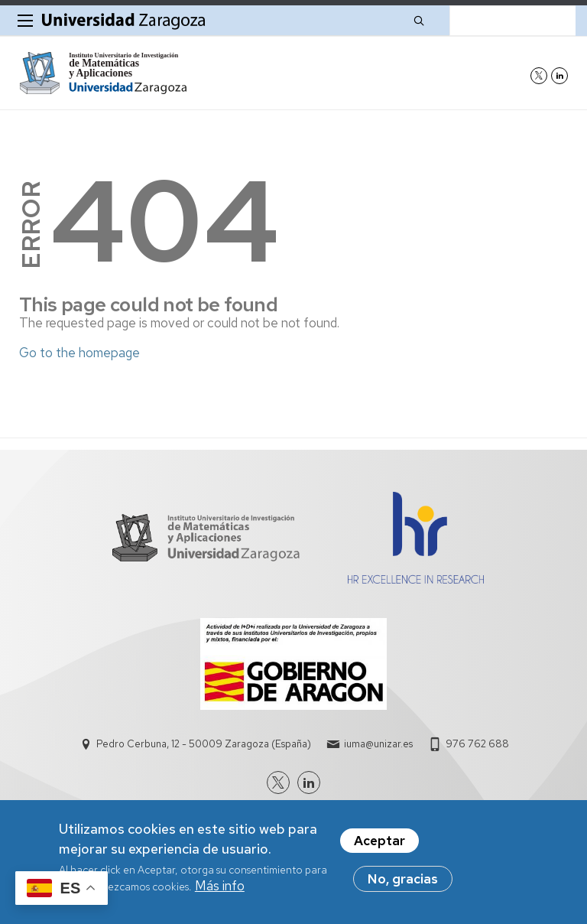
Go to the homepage (79, 353)
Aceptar (379, 841)
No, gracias (403, 880)
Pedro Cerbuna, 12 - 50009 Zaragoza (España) (204, 744)
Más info (220, 887)
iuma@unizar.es (378, 744)
